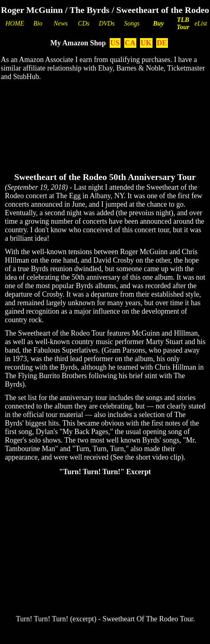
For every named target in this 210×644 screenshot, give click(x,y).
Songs (132, 23)
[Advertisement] (105, 113)
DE (162, 43)
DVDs (107, 23)
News (61, 23)
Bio (38, 23)
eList (201, 23)
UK (146, 43)
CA (130, 43)
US (115, 43)
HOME (15, 23)
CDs (83, 23)
